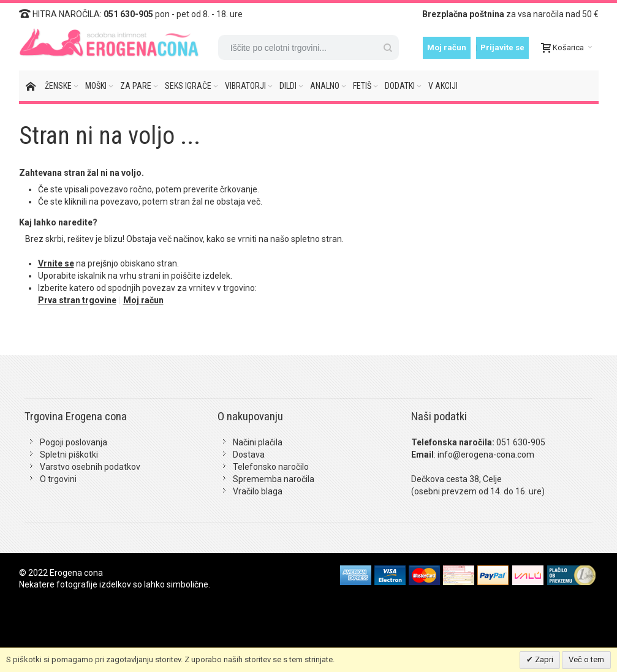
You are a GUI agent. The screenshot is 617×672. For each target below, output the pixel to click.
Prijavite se (502, 47)
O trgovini (58, 479)
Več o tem (586, 659)
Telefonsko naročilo (271, 467)
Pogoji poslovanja (74, 442)
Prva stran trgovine (77, 300)
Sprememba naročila (274, 479)
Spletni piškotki (69, 455)
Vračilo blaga (258, 491)
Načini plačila (258, 442)
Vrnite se (56, 263)
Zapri (543, 659)
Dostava (249, 455)
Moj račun (447, 47)
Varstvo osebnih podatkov (90, 467)
